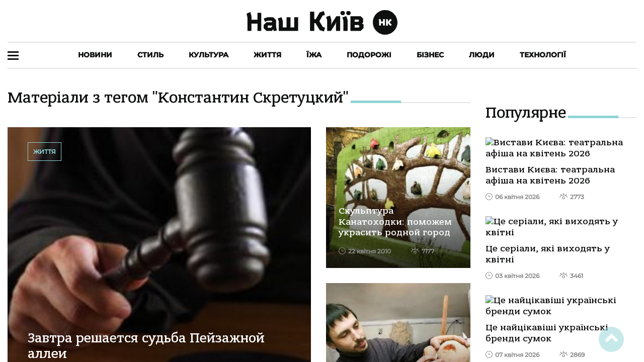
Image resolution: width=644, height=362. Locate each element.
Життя (267, 55)
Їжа (314, 55)
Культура (209, 55)
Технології (543, 55)
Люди (482, 55)
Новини (95, 55)
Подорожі (369, 55)
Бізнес (430, 55)
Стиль (150, 55)
